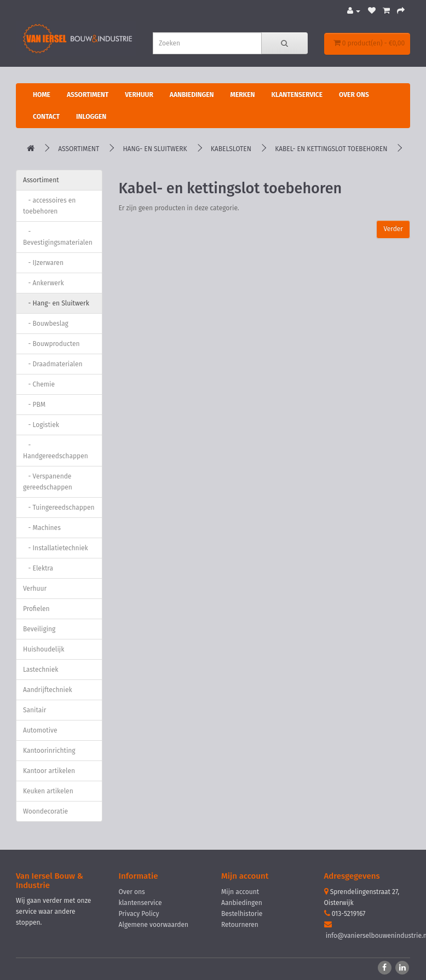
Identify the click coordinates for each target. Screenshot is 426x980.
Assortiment (88, 95)
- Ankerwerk (44, 283)
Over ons (354, 95)
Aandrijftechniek (48, 690)
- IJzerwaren (43, 263)
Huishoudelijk (44, 649)
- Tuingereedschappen (59, 508)
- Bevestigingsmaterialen (58, 237)
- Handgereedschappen (56, 451)
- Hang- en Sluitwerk (56, 303)
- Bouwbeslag (46, 324)
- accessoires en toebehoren (49, 206)
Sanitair (34, 710)
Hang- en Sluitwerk (155, 149)
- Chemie (39, 384)
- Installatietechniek (56, 548)
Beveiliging (39, 629)
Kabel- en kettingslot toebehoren (331, 149)
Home (42, 95)
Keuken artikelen (48, 791)
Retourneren (240, 925)
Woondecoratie (45, 811)
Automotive (40, 730)
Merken (242, 95)
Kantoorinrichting (49, 751)
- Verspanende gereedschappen (48, 482)
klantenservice (140, 903)
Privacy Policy (139, 914)
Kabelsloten (231, 149)
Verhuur (139, 95)
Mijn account (240, 892)
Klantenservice (297, 95)
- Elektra (38, 568)
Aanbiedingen (192, 95)
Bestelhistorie (242, 914)
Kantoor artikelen (49, 771)
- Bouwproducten (51, 344)
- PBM (34, 405)
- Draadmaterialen (53, 364)
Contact (46, 117)
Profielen (36, 609)
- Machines (42, 528)
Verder (393, 229)
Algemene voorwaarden (154, 925)
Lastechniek (41, 670)
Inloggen (91, 117)
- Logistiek (41, 425)
